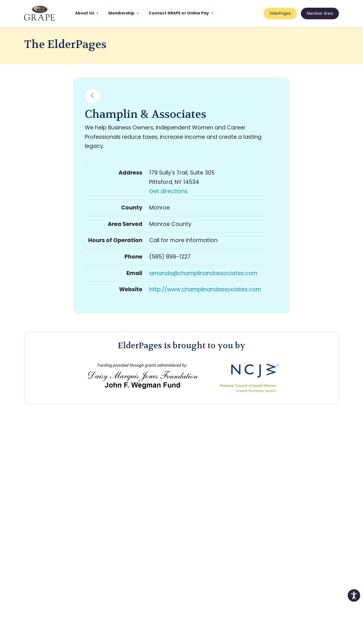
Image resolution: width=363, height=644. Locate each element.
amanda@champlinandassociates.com (203, 273)
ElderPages (280, 13)
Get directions (168, 191)
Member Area (320, 13)
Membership (121, 13)
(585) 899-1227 (170, 257)
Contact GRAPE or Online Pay (179, 13)
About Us (85, 13)
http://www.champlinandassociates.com (205, 289)
